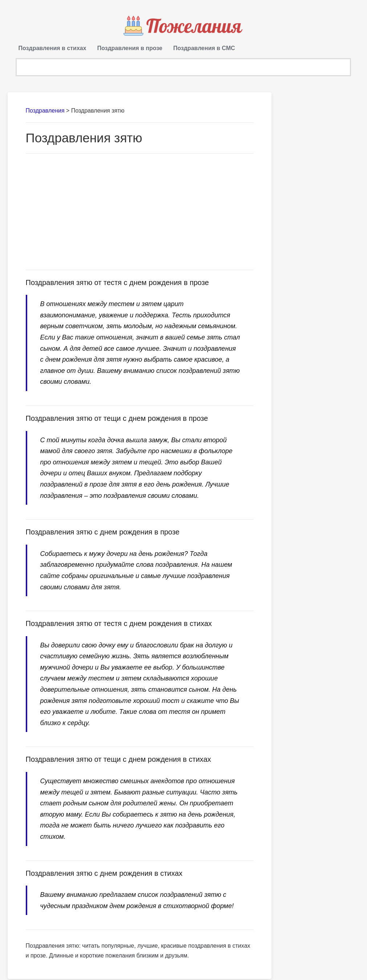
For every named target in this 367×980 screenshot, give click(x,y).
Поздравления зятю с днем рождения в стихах (104, 874)
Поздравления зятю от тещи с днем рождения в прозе (117, 420)
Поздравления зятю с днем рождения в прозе (103, 533)
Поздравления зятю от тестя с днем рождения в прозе (117, 284)
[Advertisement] (140, 213)
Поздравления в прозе (130, 48)
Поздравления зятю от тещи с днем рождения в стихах (119, 761)
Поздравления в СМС (204, 48)
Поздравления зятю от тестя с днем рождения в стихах (119, 625)
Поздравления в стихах (52, 48)
